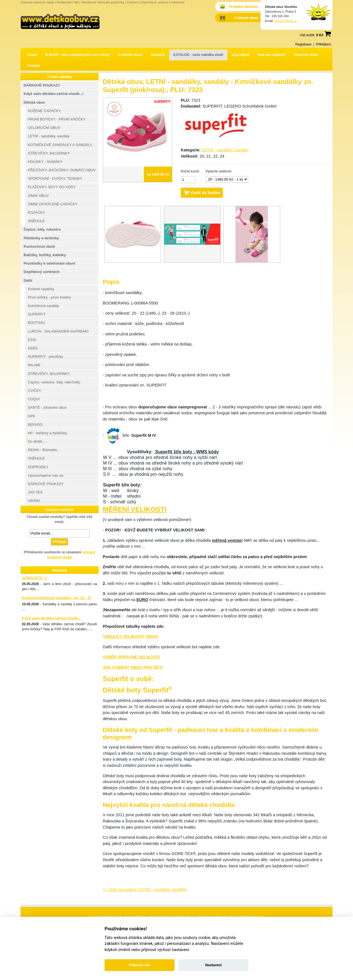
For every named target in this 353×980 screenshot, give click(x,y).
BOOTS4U (36, 323)
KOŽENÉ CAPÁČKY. (45, 111)
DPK (31, 416)
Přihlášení (324, 44)
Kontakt (34, 66)
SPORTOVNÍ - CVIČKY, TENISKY (55, 179)
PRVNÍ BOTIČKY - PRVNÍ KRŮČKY (57, 119)
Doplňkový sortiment (41, 272)
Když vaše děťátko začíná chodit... (51, 618)
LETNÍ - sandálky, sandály (225, 150)
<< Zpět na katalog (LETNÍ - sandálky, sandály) (145, 890)
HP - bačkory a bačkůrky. (48, 433)
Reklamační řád (68, 2)
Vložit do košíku (202, 193)
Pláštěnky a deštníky (41, 238)
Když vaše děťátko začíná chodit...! (54, 94)
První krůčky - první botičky (49, 297)
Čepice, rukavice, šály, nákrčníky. (54, 382)
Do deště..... (38, 441)
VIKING (34, 501)
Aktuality (158, 55)
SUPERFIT (37, 314)
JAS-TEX (35, 492)
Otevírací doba (306, 55)
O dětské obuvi (130, 55)
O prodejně (240, 55)
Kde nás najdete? (272, 55)
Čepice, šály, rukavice (42, 229)
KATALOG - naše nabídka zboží (198, 55)
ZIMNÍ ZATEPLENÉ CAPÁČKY (53, 204)
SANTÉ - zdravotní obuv (47, 407)
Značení (132, 2)
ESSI (32, 340)
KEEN (33, 348)
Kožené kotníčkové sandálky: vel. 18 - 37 (57, 598)
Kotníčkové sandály (43, 306)
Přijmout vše (140, 965)
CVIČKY (35, 391)
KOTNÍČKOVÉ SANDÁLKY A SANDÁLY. (60, 145)
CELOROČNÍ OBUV (44, 128)
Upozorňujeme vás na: (46, 475)
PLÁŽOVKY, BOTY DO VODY (52, 187)
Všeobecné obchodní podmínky (103, 2)
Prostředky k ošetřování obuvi (49, 263)
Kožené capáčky (41, 289)
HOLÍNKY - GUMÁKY (45, 162)
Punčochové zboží (39, 246)
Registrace (303, 44)
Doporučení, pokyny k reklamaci (163, 2)
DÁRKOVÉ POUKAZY (42, 85)
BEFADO (35, 425)
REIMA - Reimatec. (43, 450)
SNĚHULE (36, 221)
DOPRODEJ (38, 467)
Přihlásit (59, 542)
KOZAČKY (36, 212)
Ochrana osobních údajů (37, 2)
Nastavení (213, 965)
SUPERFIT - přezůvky (46, 357)
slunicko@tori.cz (286, 21)
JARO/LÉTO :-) (34, 578)
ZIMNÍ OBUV (38, 196)
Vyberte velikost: (219, 171)
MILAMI (34, 365)
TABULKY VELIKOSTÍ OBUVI (131, 636)
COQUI (34, 399)
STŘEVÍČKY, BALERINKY (49, 153)
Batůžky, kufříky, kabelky (45, 255)
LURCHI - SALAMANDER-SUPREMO (58, 331)
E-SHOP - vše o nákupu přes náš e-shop (77, 55)
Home (32, 55)
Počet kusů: (190, 171)
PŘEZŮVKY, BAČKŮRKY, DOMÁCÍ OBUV (62, 170)
